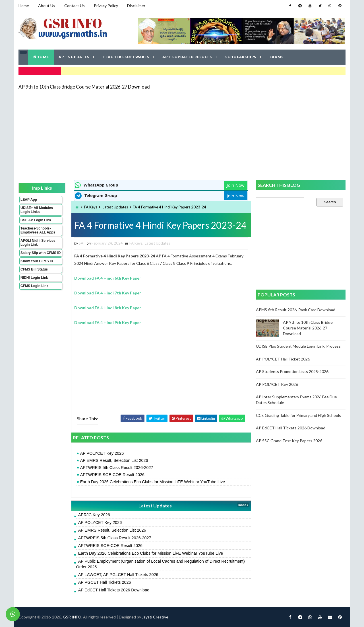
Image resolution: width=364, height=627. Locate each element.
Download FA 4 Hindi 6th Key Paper (108, 278)
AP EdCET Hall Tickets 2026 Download (114, 590)
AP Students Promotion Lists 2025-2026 (292, 371)
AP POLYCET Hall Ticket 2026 (283, 359)
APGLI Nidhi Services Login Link (38, 243)
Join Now (235, 185)
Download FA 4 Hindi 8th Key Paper (108, 308)
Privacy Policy (106, 6)
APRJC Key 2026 (94, 515)
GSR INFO (72, 617)
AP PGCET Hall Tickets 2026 (105, 582)
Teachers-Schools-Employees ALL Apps (38, 230)
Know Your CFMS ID (37, 261)
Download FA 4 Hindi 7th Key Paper (108, 293)
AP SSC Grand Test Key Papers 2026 (289, 441)
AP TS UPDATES (74, 57)
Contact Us (75, 6)
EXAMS (277, 57)
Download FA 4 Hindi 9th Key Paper (108, 322)
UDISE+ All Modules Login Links (37, 210)
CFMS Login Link (34, 286)
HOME (41, 57)
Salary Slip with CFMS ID (41, 253)
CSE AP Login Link (36, 220)
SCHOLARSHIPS (241, 57)
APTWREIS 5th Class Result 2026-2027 (117, 468)
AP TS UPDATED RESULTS (187, 57)
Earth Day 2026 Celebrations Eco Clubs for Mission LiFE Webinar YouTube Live (153, 482)
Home (24, 6)
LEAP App (29, 200)
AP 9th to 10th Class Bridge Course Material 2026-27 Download (84, 87)
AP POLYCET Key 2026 (102, 453)
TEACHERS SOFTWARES (126, 57)
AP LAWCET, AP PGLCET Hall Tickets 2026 (118, 575)
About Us (47, 6)
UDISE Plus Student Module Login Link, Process (298, 346)
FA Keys (91, 207)
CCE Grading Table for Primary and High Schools (298, 415)
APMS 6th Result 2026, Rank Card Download (296, 310)
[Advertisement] (182, 134)
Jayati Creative (155, 617)
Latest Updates (115, 207)
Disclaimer (136, 6)
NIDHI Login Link (34, 278)
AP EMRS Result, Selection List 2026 (114, 460)
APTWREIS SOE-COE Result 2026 (112, 475)
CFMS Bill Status (34, 269)
